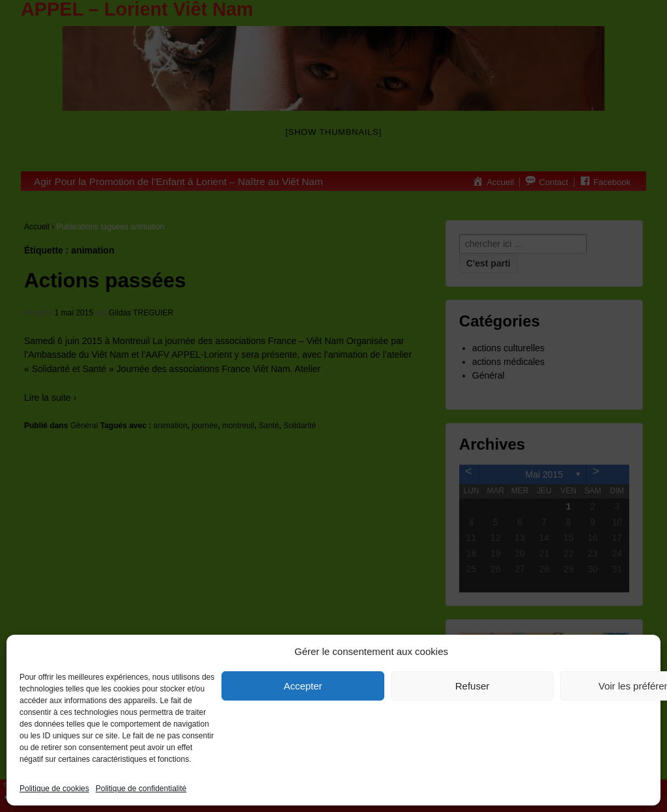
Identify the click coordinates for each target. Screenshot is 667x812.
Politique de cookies (54, 789)
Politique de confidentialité (141, 789)
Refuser (473, 686)
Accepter (303, 686)
